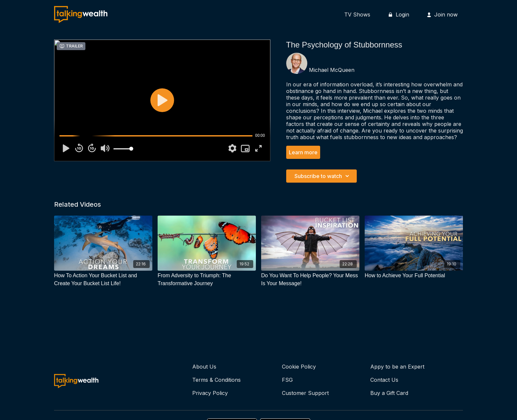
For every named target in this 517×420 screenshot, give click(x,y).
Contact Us (384, 380)
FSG (287, 380)
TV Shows (357, 15)
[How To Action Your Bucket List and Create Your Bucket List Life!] (103, 280)
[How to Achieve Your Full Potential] (414, 276)
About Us (204, 367)
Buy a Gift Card (389, 393)
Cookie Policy (299, 367)
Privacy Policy (210, 393)
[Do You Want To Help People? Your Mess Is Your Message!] (310, 280)
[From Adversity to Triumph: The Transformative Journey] (207, 280)
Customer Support (305, 393)
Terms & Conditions (216, 380)
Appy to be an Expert (397, 367)
